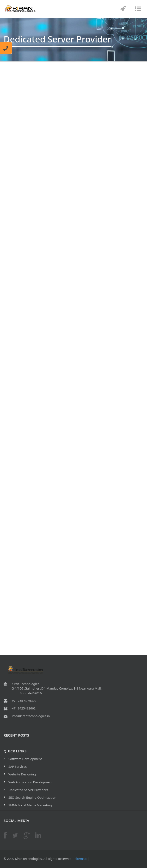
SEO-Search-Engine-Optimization (32, 797)
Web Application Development (31, 782)
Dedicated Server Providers (28, 790)
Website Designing (22, 774)
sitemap (81, 859)
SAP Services (18, 767)
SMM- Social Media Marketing (30, 805)
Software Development (25, 759)
